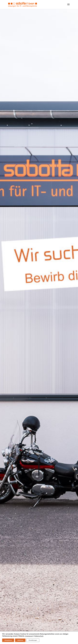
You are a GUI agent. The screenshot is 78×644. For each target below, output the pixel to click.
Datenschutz (39, 636)
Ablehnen (20, 640)
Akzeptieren (8, 640)
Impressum (29, 636)
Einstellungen (33, 640)
